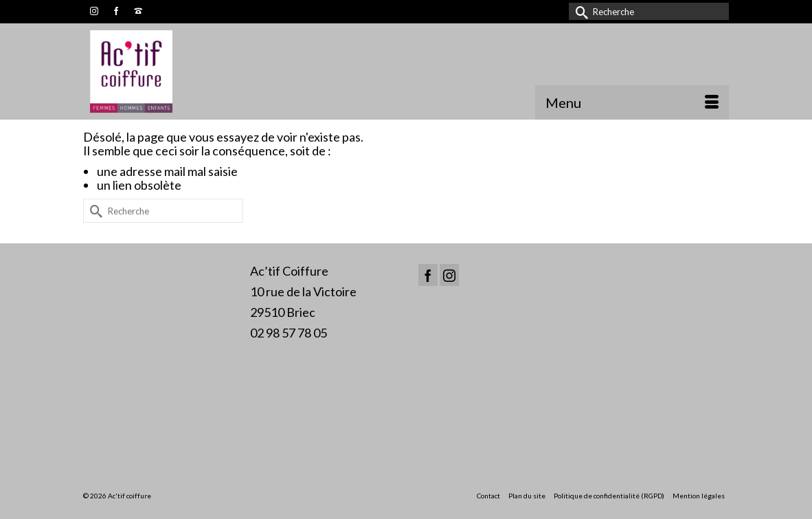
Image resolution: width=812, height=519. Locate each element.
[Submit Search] (579, 11)
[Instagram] (449, 275)
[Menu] (632, 102)
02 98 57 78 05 (289, 333)
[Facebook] (428, 275)
